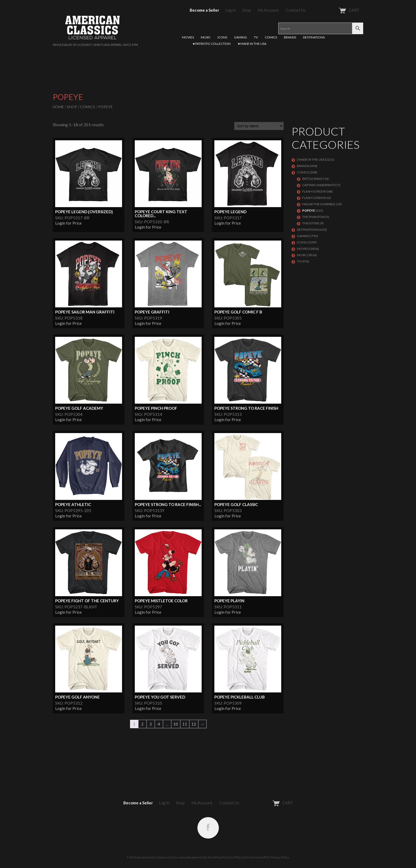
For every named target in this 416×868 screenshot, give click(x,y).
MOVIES (188, 37)
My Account (268, 10)
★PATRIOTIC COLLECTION (211, 44)
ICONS (222, 37)
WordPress (215, 857)
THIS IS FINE (311, 223)
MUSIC (206, 37)
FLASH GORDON (314, 198)
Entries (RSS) (232, 857)
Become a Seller (204, 10)
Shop (246, 10)
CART (336, 10)
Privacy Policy (280, 857)
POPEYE (309, 210)
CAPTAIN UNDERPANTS (319, 185)
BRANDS (290, 37)
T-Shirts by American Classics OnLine (152, 857)
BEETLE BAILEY (313, 179)
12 (194, 724)
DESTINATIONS (314, 37)
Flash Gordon (314, 191)
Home (58, 107)
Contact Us (296, 10)
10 (176, 724)
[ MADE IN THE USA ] (311, 160)
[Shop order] (259, 126)
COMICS (271, 37)
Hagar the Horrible (319, 204)
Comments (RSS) (258, 857)
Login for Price (68, 223)
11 (185, 724)
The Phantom (313, 217)
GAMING (241, 37)
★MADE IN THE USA (252, 44)
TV (256, 37)
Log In (231, 10)
